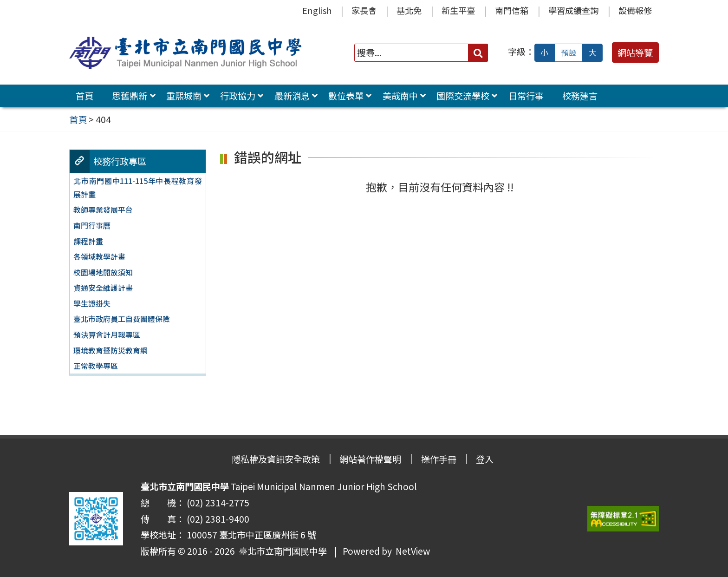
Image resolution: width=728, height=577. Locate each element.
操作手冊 (439, 459)
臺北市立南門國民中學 (281, 551)
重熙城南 (184, 96)
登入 (485, 459)
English (317, 10)
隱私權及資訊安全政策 (276, 459)
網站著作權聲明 (370, 459)
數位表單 (346, 96)
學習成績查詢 (573, 10)
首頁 (84, 96)
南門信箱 (512, 10)
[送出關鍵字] (478, 53)
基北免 (409, 10)
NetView (413, 551)
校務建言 (580, 96)
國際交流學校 (463, 96)
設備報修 (635, 10)
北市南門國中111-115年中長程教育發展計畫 (137, 187)
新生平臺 (458, 10)
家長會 (364, 10)
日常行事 (526, 96)
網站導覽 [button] (635, 52)
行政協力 (238, 96)
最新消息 (292, 96)
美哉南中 (400, 96)
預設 (569, 52)
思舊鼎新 (130, 96)
